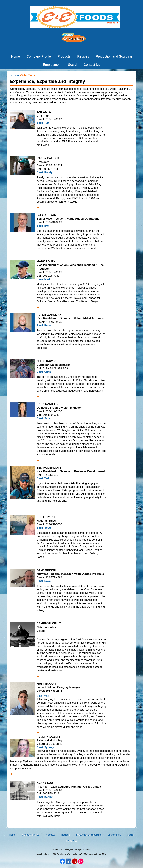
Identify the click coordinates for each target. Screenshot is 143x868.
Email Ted (43, 478)
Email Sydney (45, 747)
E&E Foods (75, 17)
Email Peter (44, 325)
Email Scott (44, 528)
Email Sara (43, 418)
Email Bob (43, 226)
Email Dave (44, 581)
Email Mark (43, 279)
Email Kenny (44, 797)
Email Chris (44, 372)
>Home (14, 75)
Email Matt (43, 696)
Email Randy (44, 172)
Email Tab (43, 123)
